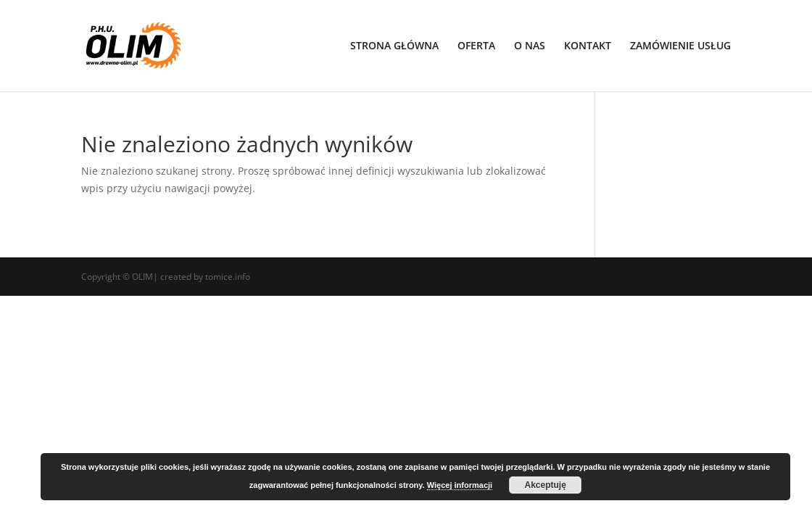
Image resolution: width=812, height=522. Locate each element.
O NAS (530, 46)
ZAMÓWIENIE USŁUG (680, 46)
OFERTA (476, 46)
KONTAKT (588, 46)
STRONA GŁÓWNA (394, 46)
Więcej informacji (460, 485)
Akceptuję (545, 485)
